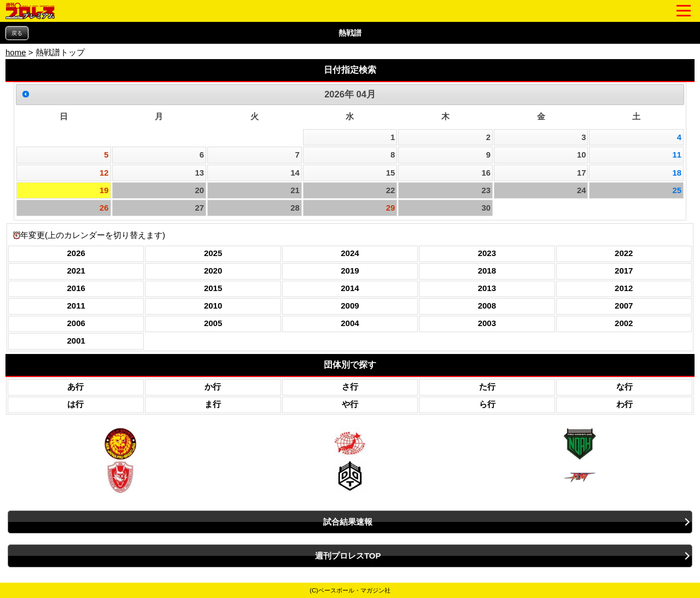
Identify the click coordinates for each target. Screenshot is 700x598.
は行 (75, 404)
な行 (625, 387)
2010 (213, 306)
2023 (487, 253)
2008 (487, 306)
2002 (624, 323)
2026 (76, 253)
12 (104, 173)
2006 (76, 323)
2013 (487, 288)
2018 (487, 271)
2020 (213, 271)
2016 (76, 288)
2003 (487, 323)
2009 (350, 306)
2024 (350, 253)
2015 (213, 288)
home (16, 52)
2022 (624, 253)
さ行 (350, 387)
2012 (624, 288)
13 (200, 173)
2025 (213, 253)
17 (582, 173)
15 (391, 173)
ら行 (487, 404)
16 (486, 173)
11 (677, 155)
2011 (76, 306)
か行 (213, 387)
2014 (350, 288)
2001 (76, 341)
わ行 (625, 404)
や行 (350, 404)
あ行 (75, 387)
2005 (213, 323)
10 (582, 155)
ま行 (213, 404)
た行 (487, 387)
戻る (17, 33)
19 (104, 190)
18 (677, 173)
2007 (624, 306)
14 (295, 173)
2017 (624, 271)
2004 (350, 323)
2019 (350, 271)
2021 (76, 271)
